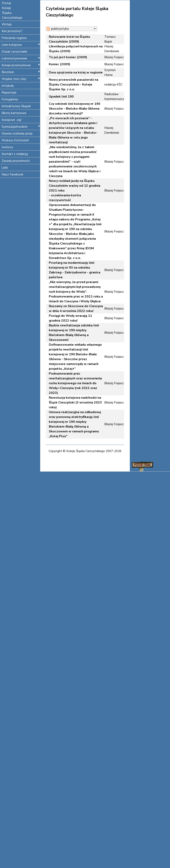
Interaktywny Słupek (16, 106)
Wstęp (7, 24)
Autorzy (7, 147)
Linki (5, 168)
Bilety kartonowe (14, 113)
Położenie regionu (14, 38)
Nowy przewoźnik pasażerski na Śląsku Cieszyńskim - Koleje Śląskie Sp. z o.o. (74, 85)
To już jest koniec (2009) (68, 57)
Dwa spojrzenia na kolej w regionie (76, 72)
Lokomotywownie (21, 58)
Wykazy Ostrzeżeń (15, 140)
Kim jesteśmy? (12, 31)
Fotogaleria (10, 99)
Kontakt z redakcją (15, 154)
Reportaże (9, 93)
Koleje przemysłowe (21, 65)
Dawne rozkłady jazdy (17, 133)
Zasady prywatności (16, 161)
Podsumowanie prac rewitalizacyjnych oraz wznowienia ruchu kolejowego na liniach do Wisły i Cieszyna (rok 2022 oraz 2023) (75, 383)
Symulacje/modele (21, 127)
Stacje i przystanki (14, 52)
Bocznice (21, 72)
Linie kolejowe (21, 45)
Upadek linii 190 (61, 97)
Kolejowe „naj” (12, 120)
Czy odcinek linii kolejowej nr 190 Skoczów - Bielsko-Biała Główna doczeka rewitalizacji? (75, 109)
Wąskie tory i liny (21, 79)
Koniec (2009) (60, 64)
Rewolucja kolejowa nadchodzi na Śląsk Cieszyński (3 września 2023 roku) (75, 402)
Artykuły (8, 86)
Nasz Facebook (12, 174)
